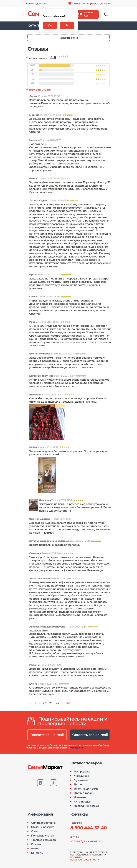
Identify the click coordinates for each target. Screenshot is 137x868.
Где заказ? (105, 3)
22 (44, 703)
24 (57, 703)
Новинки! (80, 797)
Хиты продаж (83, 802)
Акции (35, 848)
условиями (77, 748)
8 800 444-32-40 (88, 828)
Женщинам (81, 776)
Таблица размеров (43, 840)
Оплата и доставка (43, 823)
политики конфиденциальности (85, 858)
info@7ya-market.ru (86, 841)
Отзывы (36, 844)
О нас (35, 831)
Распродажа (82, 772)
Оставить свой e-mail (90, 735)
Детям (78, 784)
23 (51, 703)
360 (68, 703)
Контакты (37, 853)
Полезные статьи (42, 836)
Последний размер (87, 806)
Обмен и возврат (42, 827)
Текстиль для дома (86, 789)
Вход (77, 3)
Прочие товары (84, 793)
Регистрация (90, 3)
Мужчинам (81, 780)
